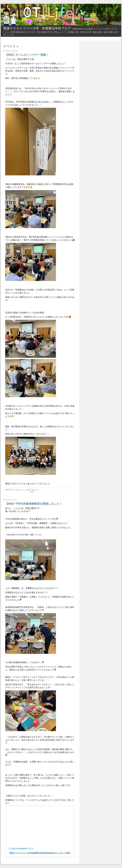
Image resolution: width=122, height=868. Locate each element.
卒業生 (28, 490)
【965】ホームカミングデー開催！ (27, 55)
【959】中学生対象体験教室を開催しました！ (34, 504)
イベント (23, 490)
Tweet (32, 492)
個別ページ (35, 490)
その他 (17, 490)
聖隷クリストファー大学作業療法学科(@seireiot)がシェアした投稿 (40, 853)
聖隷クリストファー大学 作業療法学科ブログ (37, 28)
